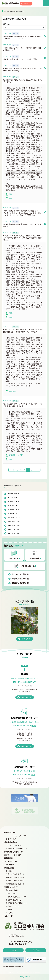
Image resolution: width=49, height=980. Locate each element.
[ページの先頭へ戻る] (24, 977)
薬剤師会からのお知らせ (17, 11)
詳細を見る (26, 639)
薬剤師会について (11, 887)
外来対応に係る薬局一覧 (20, 574)
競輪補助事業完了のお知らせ (12, 966)
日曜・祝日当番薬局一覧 (15, 874)
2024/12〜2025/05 (13, 502)
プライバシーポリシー (13, 861)
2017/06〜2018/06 (13, 533)
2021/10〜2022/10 (13, 517)
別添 (9, 194)
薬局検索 (9, 871)
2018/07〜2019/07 (13, 529)
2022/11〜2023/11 (13, 514)
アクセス (13, 950)
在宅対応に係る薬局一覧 (20, 579)
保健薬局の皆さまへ (12, 842)
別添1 (9, 313)
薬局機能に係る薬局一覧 (20, 583)
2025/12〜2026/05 (13, 494)
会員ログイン (27, 4)
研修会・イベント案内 (13, 855)
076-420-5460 (24, 775)
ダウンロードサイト (13, 845)
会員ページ (8, 916)
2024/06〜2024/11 (13, 506)
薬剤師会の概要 (12, 890)
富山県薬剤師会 (10, 3)
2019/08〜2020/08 (13, 525)
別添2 (9, 318)
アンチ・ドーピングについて (17, 836)
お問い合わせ (26, 697)
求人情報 (9, 910)
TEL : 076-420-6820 (25, 726)
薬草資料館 (8, 858)
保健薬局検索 (9, 868)
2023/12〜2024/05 (13, 510)
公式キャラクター (13, 906)
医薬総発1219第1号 (15, 455)
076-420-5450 (24, 682)
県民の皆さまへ (10, 833)
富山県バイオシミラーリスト (17, 849)
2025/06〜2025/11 (13, 498)
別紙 (9, 199)
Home (6, 11)
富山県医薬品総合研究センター (18, 903)
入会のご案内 (11, 893)
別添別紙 (11, 392)
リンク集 (9, 913)
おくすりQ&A (11, 839)
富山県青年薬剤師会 (13, 900)
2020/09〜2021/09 (13, 521)
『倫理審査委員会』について (17, 897)
